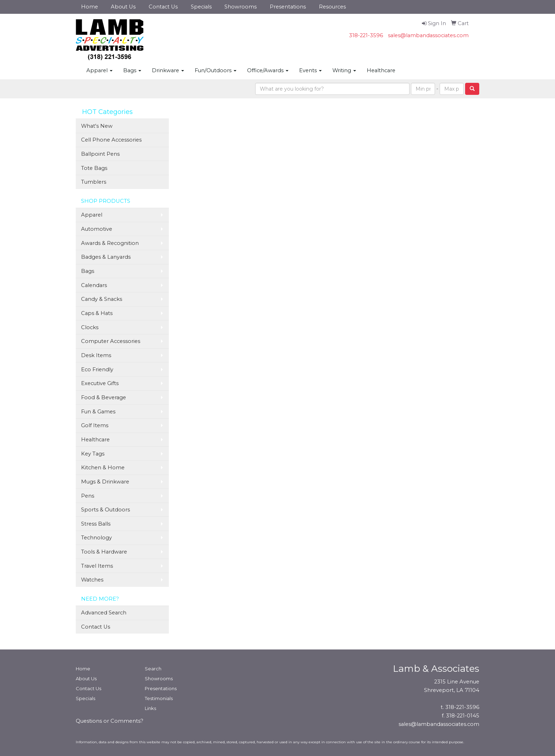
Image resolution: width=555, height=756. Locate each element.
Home (90, 7)
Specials (201, 7)
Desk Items (96, 355)
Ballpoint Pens (100, 154)
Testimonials (159, 698)
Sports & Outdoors (105, 510)
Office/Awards (268, 70)
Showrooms (241, 7)
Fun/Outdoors (216, 70)
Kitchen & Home (103, 468)
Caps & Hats (97, 313)
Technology (96, 538)
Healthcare (381, 70)
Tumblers (94, 182)
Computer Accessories (111, 341)
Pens (88, 496)
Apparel (99, 70)
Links (150, 708)
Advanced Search (104, 613)
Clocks (90, 327)
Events (310, 70)
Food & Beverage (104, 397)
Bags (132, 70)
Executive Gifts (100, 383)
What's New (97, 126)
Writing (344, 70)
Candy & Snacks (102, 299)
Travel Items (97, 566)
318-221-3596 (366, 35)
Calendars (94, 285)
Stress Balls (96, 524)
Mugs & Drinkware (105, 482)
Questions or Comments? (110, 721)
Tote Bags (94, 168)
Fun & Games (98, 412)
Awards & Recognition (110, 243)
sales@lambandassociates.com (428, 35)
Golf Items (95, 425)
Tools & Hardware (104, 552)
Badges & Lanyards (106, 257)
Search (153, 669)
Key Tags (93, 454)
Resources (332, 7)
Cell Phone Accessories (111, 140)
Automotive (97, 229)
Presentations (288, 7)
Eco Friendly (97, 370)
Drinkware (168, 70)
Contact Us (163, 7)
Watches (92, 580)
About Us (123, 7)
